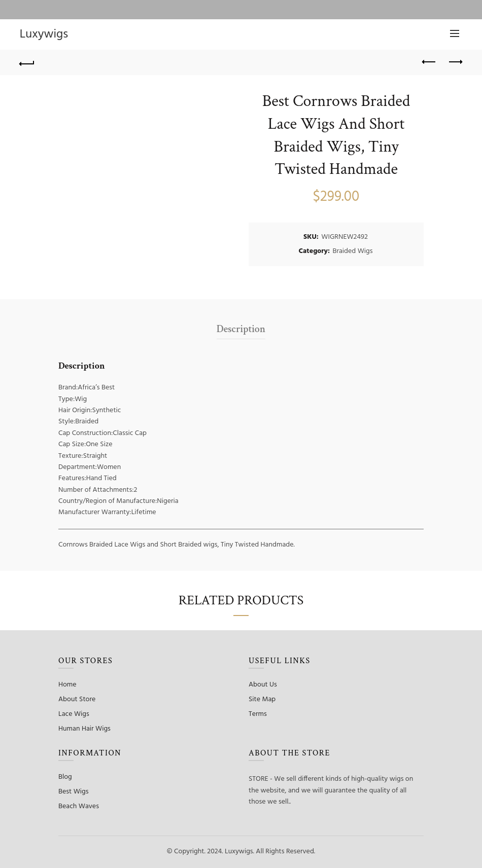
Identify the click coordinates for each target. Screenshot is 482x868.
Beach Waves (79, 806)
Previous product (429, 62)
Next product (455, 62)
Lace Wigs (74, 714)
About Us (263, 685)
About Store (77, 699)
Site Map (262, 699)
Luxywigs (44, 34)
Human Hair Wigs (84, 729)
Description (241, 329)
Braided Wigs (352, 251)
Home (67, 685)
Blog (65, 777)
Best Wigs (74, 792)
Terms (258, 714)
